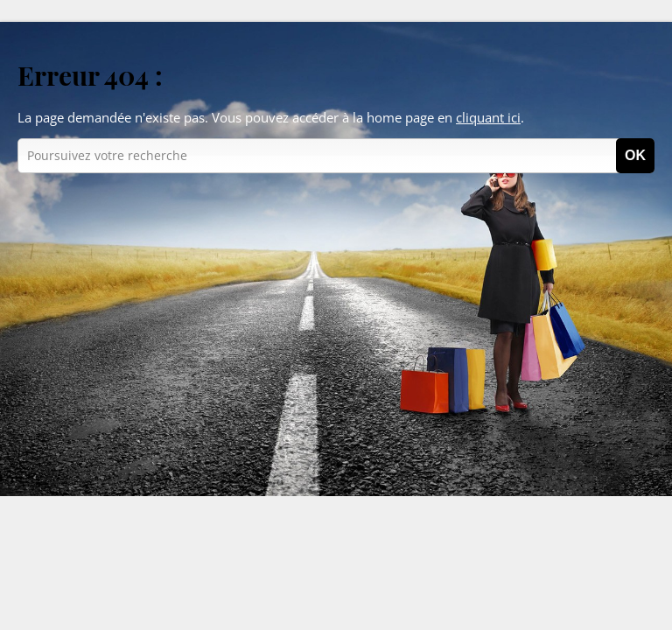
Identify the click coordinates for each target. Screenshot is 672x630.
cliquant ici (488, 117)
